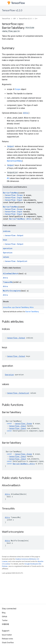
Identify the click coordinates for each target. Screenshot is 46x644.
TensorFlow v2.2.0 (12, 10)
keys (5, 240)
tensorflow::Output (14, 235)
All (8, 178)
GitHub (5, 617)
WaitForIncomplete (12, 291)
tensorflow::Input (14, 198)
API (15, 19)
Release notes (7, 639)
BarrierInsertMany (15, 161)
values (6, 257)
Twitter (5, 620)
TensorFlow (6, 19)
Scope (18, 89)
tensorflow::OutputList (16, 261)
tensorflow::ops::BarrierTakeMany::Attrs (18, 307)
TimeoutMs (8, 282)
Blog (4, 613)
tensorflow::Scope (14, 195)
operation (8, 248)
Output (11, 146)
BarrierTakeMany (11, 193)
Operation (8, 253)
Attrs (26, 113)
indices (7, 231)
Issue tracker (7, 635)
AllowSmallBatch (11, 274)
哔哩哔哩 (5, 624)
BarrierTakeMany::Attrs (20, 219)
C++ (36, 19)
